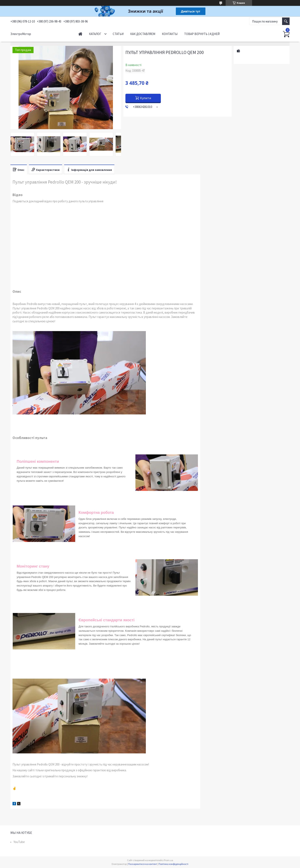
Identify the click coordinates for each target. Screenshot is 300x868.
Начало (80, 34)
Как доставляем (143, 34)
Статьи (118, 34)
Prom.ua (169, 860)
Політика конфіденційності (173, 864)
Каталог (95, 34)
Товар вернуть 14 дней (202, 34)
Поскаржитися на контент (143, 864)
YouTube (19, 842)
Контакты (170, 34)
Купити (146, 98)
